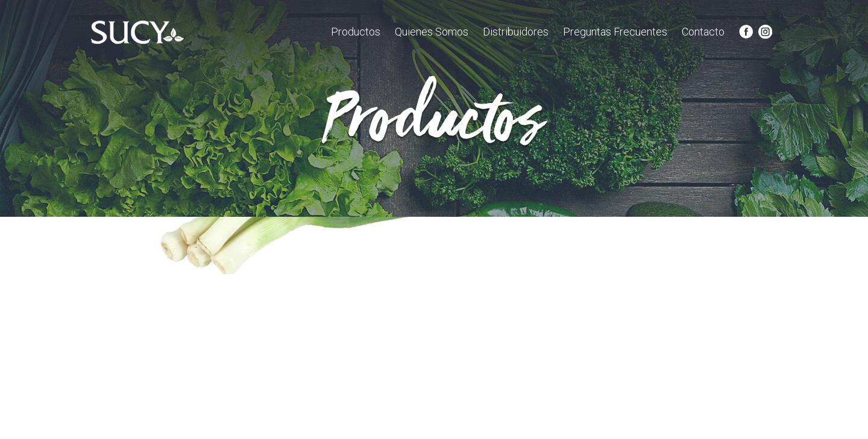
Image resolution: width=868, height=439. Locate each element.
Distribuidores (516, 32)
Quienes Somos (432, 32)
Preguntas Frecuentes (615, 32)
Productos (356, 32)
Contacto (703, 32)
